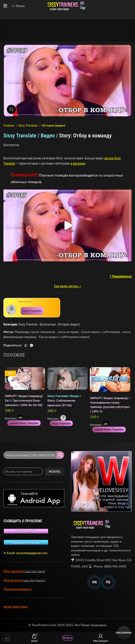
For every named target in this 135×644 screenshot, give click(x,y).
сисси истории (68, 332)
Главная (9, 125)
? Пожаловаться (120, 276)
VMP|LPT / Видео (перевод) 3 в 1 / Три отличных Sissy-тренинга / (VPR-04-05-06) (24, 400)
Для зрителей (14, 571)
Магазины (124, 633)
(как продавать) (34, 580)
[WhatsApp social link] (26, 345)
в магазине (78, 163)
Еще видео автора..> (67, 286)
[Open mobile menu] (5, 6)
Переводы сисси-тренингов (35, 332)
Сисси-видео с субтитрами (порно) (64, 337)
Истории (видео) (54, 125)
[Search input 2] (30, 455)
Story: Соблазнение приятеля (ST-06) (64, 401)
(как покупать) (34, 571)
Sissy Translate (28, 125)
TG (108, 582)
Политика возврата (17, 589)
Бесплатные (48, 324)
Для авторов (13, 580)
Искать (55, 472)
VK (94, 582)
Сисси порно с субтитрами (101, 332)
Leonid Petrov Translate (24, 423)
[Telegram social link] (32, 345)
